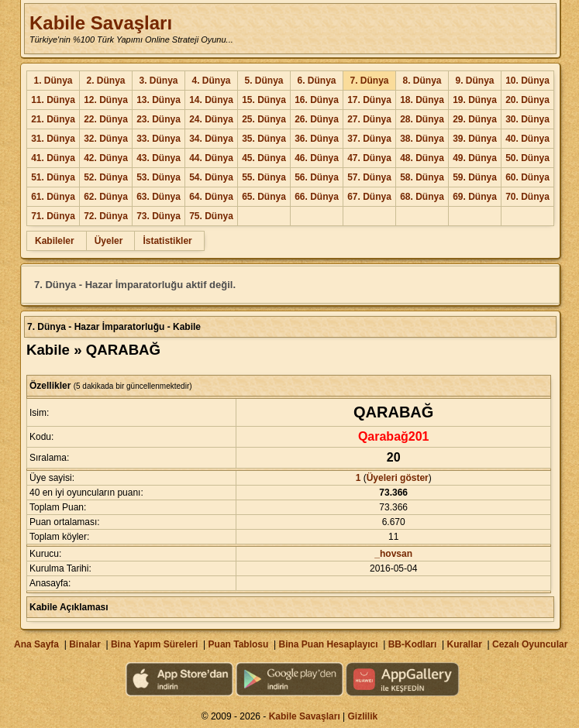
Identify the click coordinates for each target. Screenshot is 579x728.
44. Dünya (211, 158)
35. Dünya (264, 139)
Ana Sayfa (36, 644)
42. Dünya (106, 158)
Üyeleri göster (398, 478)
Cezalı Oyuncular (530, 644)
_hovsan (393, 554)
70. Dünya (527, 197)
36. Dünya (317, 139)
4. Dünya (211, 81)
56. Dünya (317, 177)
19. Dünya (475, 100)
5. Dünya (264, 81)
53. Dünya (159, 177)
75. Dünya (211, 216)
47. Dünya (369, 158)
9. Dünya (474, 81)
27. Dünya (369, 119)
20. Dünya (527, 100)
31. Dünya (53, 139)
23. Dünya (159, 119)
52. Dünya (106, 177)
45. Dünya (264, 158)
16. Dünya (317, 100)
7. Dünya (369, 81)
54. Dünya (211, 177)
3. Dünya (158, 81)
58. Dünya (422, 177)
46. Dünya (317, 158)
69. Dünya (475, 197)
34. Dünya (211, 139)
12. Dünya (106, 100)
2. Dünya (105, 81)
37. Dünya (369, 139)
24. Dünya (211, 119)
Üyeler (109, 241)
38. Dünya (422, 139)
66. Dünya (317, 197)
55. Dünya (264, 177)
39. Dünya (475, 139)
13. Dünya (159, 100)
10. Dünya (527, 81)
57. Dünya (369, 177)
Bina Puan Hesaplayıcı (329, 644)
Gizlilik (363, 716)
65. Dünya (264, 197)
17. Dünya (369, 100)
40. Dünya (527, 139)
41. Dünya (53, 158)
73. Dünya (159, 216)
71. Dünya (53, 216)
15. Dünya (264, 100)
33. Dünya (159, 139)
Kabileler (55, 241)
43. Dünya (159, 158)
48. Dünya (422, 158)
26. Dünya (317, 119)
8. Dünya (422, 81)
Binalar (85, 644)
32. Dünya (106, 139)
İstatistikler (167, 241)
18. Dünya (422, 100)
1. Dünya (53, 81)
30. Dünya (527, 119)
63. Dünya (159, 197)
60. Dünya (527, 177)
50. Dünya (527, 158)
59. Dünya (475, 177)
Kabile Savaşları (101, 23)
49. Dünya (475, 158)
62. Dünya (106, 197)
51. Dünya (53, 177)
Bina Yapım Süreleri (155, 644)
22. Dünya (106, 119)
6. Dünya (316, 81)
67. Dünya (369, 197)
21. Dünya (53, 119)
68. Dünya (422, 197)
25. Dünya (264, 119)
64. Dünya (211, 197)
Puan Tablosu (239, 644)
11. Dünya (53, 100)
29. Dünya (475, 119)
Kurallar (464, 644)
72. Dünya (106, 216)
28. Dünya (422, 119)
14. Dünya (211, 100)
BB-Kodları (413, 644)
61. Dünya (53, 197)
